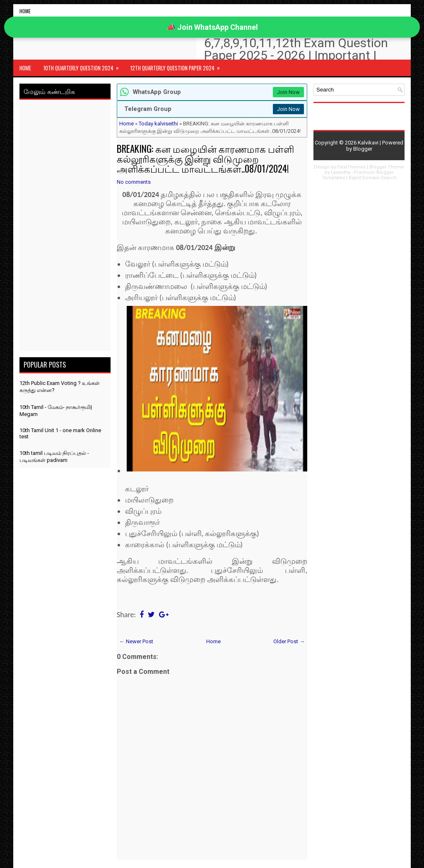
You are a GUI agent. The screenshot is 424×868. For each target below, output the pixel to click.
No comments (134, 182)
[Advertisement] (65, 227)
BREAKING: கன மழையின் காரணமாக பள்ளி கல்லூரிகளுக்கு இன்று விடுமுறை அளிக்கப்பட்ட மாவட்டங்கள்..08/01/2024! (205, 159)
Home (25, 11)
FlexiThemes (351, 167)
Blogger (363, 149)
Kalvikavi (368, 143)
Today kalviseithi (158, 124)
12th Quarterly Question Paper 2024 (178, 66)
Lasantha (341, 172)
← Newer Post (136, 641)
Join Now (288, 92)
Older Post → (289, 641)
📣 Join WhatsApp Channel (212, 27)
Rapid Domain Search (373, 178)
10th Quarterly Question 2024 (84, 66)
